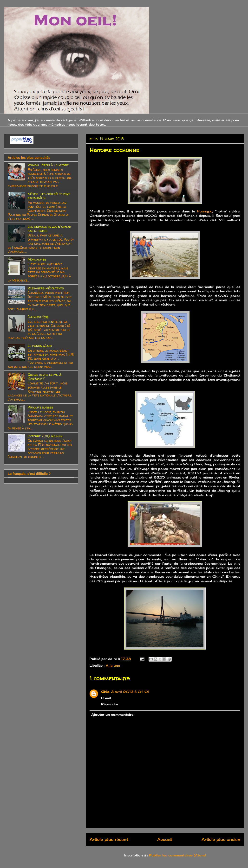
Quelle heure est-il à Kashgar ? (45, 377)
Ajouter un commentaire (112, 715)
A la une (113, 665)
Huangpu (205, 211)
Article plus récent (109, 839)
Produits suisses (40, 407)
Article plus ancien (221, 839)
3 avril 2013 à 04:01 (130, 692)
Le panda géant (40, 346)
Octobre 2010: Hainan (45, 436)
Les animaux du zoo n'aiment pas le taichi (50, 229)
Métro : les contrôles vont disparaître (49, 196)
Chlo (105, 692)
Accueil (165, 839)
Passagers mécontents (46, 288)
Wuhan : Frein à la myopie (48, 165)
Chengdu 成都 (38, 317)
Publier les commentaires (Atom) (177, 855)
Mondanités (37, 259)
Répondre (110, 704)
